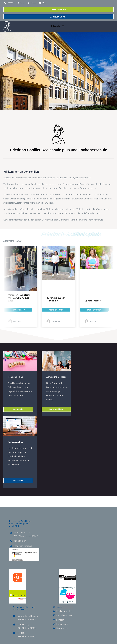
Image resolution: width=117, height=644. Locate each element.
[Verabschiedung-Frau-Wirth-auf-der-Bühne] (42, 247)
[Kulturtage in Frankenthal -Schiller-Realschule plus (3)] (80, 247)
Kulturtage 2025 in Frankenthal (78, 299)
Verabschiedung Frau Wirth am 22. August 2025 (41, 298)
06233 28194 (20, 541)
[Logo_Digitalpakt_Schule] (24, 549)
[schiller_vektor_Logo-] (59, 125)
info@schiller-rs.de (23, 546)
